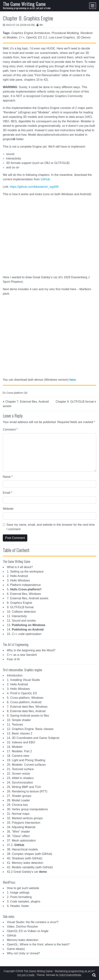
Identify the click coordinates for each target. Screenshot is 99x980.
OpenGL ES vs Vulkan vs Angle (28, 931)
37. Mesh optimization (21, 840)
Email (8, 493)
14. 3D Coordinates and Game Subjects (33, 738)
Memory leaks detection (23, 940)
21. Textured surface (20, 769)
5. (24, 589)
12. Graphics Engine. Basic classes (30, 729)
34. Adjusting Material (21, 827)
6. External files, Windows (24, 594)
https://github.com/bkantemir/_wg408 (34, 187)
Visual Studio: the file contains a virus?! (33, 922)
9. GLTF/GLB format (20, 607)
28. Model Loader (18, 800)
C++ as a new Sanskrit (22, 655)
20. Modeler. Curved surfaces (26, 765)
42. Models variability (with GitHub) (30, 867)
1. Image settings (18, 893)
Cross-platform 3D (17, 393)
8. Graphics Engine (20, 603)
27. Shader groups (19, 796)
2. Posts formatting (19, 897)
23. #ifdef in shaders (20, 778)
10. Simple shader (19, 720)
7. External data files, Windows (27, 707)
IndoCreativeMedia (70, 975)
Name (8, 477)
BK (41, 25)
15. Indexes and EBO (21, 742)
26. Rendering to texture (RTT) (27, 791)
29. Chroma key (17, 805)
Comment (10, 429)
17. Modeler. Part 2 (19, 751)
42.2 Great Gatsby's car (27, 872)
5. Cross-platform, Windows (25, 698)
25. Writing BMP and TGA (24, 787)
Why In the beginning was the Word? (31, 650)
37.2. (16, 845)
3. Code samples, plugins (24, 901)
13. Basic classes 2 (20, 733)
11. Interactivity (17, 616)
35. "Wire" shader (18, 832)
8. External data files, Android (26, 711)
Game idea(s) (16, 949)
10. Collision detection (21, 612)
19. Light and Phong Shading (26, 760)
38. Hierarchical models (22, 849)
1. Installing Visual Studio (23, 680)
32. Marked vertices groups (25, 818)
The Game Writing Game (24, 4)
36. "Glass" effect (18, 836)
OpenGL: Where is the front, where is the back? (38, 944)
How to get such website (23, 888)
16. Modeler (15, 747)
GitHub (45, 179)
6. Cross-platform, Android (24, 702)
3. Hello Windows (18, 580)
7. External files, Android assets (28, 598)
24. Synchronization (20, 782)
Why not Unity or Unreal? (23, 953)
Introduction (15, 675)
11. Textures (15, 724)
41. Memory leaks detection (25, 863)
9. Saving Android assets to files (28, 716)
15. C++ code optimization (24, 634)
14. (25, 630)
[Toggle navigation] (93, 6)
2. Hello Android (17, 576)
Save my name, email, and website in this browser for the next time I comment (51, 527)
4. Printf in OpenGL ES (22, 693)
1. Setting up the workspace (25, 572)
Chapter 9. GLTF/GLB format (75, 402)
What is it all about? (20, 567)
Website (8, 509)
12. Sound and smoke (21, 621)
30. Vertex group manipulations (27, 809)
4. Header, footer (18, 906)
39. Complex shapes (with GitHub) (30, 854)
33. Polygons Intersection (24, 823)
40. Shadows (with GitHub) (25, 858)
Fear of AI (13, 659)
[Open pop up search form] (94, 975)
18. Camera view (18, 756)
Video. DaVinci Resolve (22, 927)
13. (26, 625)
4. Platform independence (24, 585)
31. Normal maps (18, 814)
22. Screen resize (18, 774)
